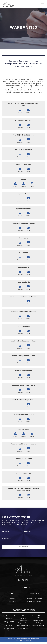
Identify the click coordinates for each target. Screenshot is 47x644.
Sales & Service (34, 593)
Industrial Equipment (9, 616)
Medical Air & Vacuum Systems (38, 617)
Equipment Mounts (23, 623)
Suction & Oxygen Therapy (9, 622)
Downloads (13, 604)
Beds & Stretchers (38, 620)
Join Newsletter (24, 547)
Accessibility (29, 640)
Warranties (34, 596)
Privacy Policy (20, 640)
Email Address (7, 539)
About (13, 593)
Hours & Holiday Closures (34, 601)
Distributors (13, 601)
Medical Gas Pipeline (23, 628)
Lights (23, 616)
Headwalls (9, 619)
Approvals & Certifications (34, 599)
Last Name (28, 532)
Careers (13, 596)
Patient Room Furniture (23, 626)
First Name (6, 532)
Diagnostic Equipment (38, 623)
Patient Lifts (9, 626)
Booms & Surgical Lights (9, 629)
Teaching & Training (38, 626)
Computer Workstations (23, 619)
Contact (13, 599)
